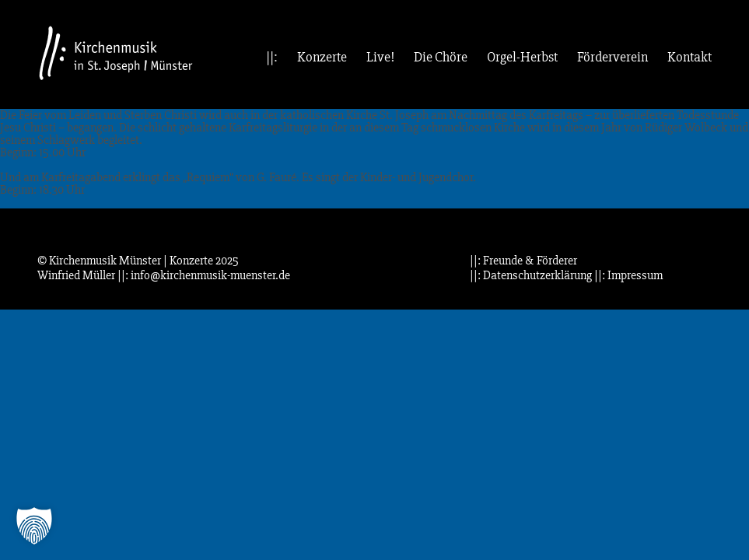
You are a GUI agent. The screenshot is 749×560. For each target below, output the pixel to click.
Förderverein (612, 57)
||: (272, 57)
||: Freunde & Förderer (523, 261)
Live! (380, 57)
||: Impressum (628, 275)
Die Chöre (441, 57)
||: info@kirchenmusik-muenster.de (204, 275)
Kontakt (689, 57)
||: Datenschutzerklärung (531, 275)
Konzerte (322, 57)
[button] (34, 526)
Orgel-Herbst (522, 57)
